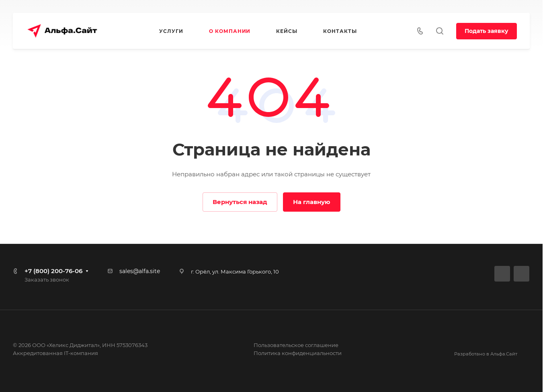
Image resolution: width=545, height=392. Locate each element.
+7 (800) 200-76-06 (53, 271)
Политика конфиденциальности (298, 353)
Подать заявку (487, 31)
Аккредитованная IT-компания (55, 353)
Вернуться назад (240, 202)
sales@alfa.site (140, 271)
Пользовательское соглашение (296, 345)
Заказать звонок (47, 280)
